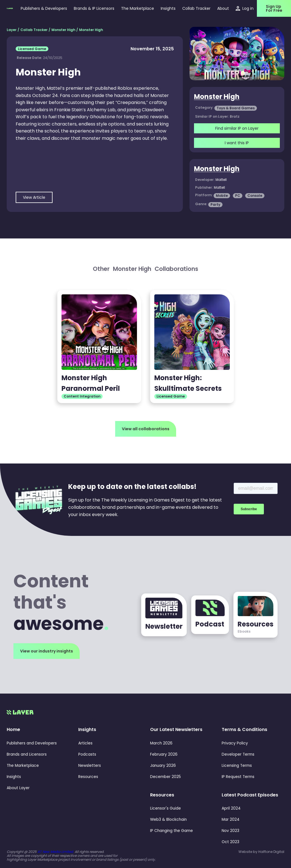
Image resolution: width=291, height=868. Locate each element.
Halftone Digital (271, 852)
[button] (168, 8)
